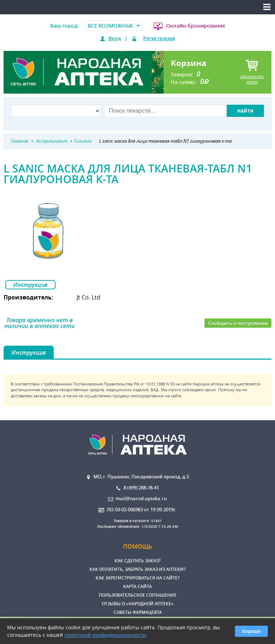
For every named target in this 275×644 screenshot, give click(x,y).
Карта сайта (137, 586)
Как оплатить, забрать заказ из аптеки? (137, 569)
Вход (115, 38)
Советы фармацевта (138, 612)
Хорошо (251, 631)
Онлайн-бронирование (196, 26)
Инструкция (30, 285)
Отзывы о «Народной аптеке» (138, 604)
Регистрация (159, 38)
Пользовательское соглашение (138, 595)
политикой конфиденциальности (105, 635)
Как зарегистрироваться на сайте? (137, 578)
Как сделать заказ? (137, 561)
